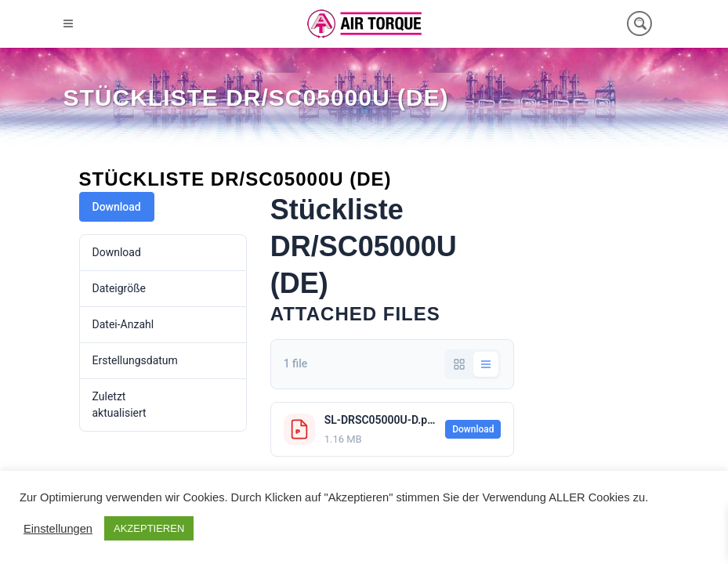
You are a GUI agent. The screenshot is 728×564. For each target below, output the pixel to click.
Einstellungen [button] (58, 529)
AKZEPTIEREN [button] (149, 528)
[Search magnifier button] (639, 23)
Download (117, 207)
